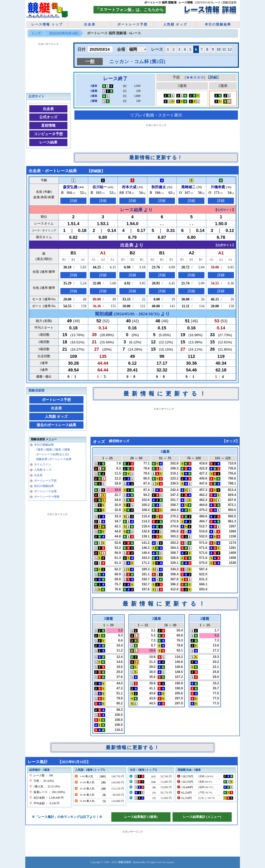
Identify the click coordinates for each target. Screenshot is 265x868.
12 (230, 49)
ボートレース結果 (60, 459)
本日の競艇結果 (218, 24)
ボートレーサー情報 (47, 497)
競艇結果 (42, 459)
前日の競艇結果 (44, 486)
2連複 (67, 450)
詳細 (213, 77)
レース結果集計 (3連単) (141, 817)
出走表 (90, 24)
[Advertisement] (156, 137)
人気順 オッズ (175, 24)
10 (218, 49)
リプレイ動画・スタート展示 (156, 115)
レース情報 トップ (47, 24)
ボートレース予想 (132, 24)
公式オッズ (48, 117)
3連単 (40, 450)
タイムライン (43, 464)
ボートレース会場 (45, 491)
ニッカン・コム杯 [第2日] (137, 62)
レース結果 (48, 142)
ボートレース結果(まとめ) (52, 454)
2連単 (57, 450)
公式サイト (37, 96)
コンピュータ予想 (48, 134)
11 (224, 49)
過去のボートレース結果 (56, 425)
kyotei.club (139, 862)
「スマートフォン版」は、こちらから (130, 10)
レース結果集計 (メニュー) (202, 817)
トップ (36, 33)
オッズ (231, 441)
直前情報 (48, 125)
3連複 (48, 450)
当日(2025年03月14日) (64, 33)
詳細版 (96, 171)
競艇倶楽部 (37, 390)
